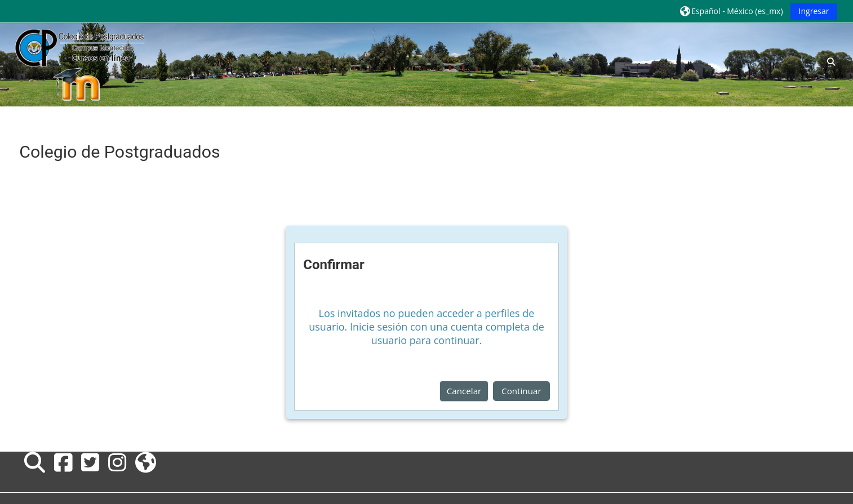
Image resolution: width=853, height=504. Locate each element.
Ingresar (814, 11)
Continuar (521, 391)
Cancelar (464, 391)
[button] (731, 11)
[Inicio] (79, 64)
